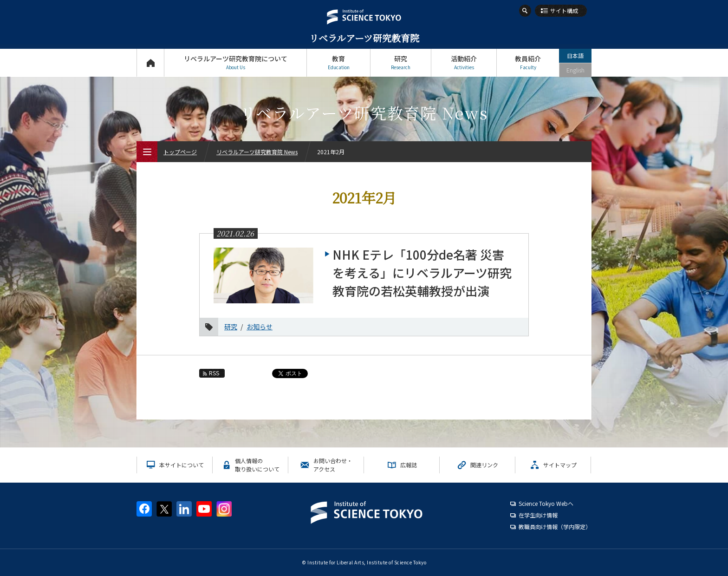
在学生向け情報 (538, 515)
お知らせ (260, 327)
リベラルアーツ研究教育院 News (257, 152)
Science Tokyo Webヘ (546, 503)
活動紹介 (464, 62)
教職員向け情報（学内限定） (555, 527)
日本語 (575, 56)
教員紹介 (528, 62)
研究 (401, 62)
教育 (338, 62)
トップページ (150, 62)
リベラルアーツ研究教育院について (235, 62)
